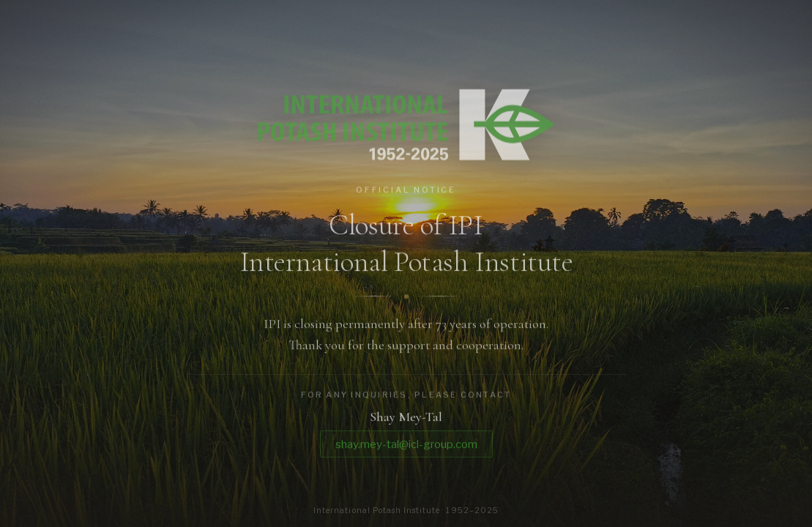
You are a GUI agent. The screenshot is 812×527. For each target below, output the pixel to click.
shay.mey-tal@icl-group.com (406, 447)
